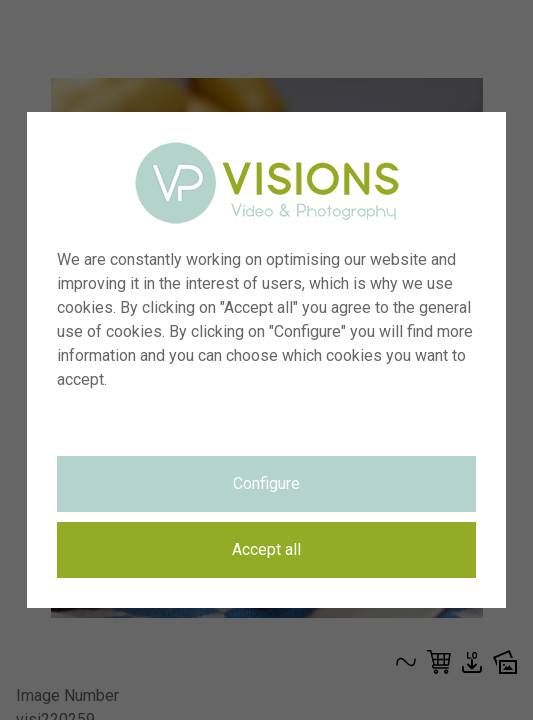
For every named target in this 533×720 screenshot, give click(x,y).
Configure (266, 483)
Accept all (266, 549)
